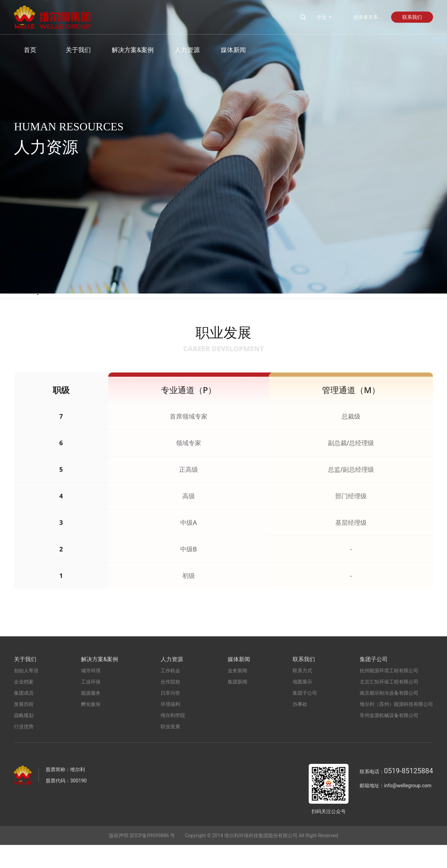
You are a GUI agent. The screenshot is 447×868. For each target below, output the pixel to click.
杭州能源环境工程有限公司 (389, 694)
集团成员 (24, 716)
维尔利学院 (302, 307)
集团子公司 (305, 716)
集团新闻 (237, 705)
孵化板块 (91, 727)
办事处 (300, 727)
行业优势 (24, 750)
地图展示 (302, 705)
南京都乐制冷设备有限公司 (389, 716)
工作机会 (27, 307)
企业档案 (24, 705)
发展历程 (24, 727)
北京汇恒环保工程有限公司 (389, 705)
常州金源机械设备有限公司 (389, 738)
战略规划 (24, 738)
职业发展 (373, 307)
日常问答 (163, 307)
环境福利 (231, 307)
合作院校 (95, 307)
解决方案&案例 (123, 50)
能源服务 (91, 716)
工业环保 (91, 705)
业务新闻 (237, 694)
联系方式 (302, 694)
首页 (20, 50)
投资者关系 (366, 17)
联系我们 (412, 17)
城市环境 (91, 694)
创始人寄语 (26, 694)
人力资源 (177, 50)
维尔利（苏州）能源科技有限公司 (396, 727)
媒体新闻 (223, 50)
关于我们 (68, 50)
